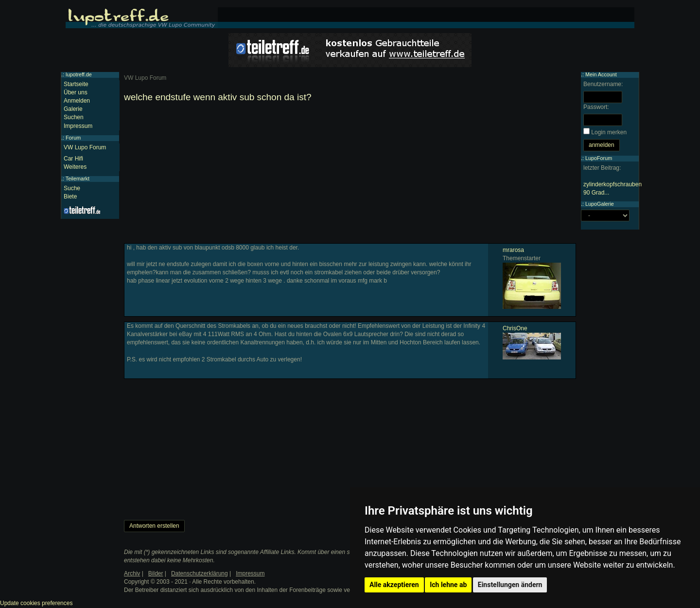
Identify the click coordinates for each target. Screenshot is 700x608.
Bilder (156, 573)
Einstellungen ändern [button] (510, 585)
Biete (70, 197)
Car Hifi (73, 159)
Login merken (609, 132)
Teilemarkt (78, 179)
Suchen (74, 117)
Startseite (76, 84)
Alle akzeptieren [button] (394, 585)
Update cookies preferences (36, 603)
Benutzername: (603, 84)
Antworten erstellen (154, 526)
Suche (72, 188)
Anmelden (77, 101)
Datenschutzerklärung (200, 573)
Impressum (78, 126)
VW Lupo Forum (85, 147)
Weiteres (75, 167)
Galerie (73, 109)
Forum (73, 138)
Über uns (76, 92)
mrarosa (513, 250)
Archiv (132, 573)
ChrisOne (515, 328)
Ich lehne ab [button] (448, 585)
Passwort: (596, 107)
